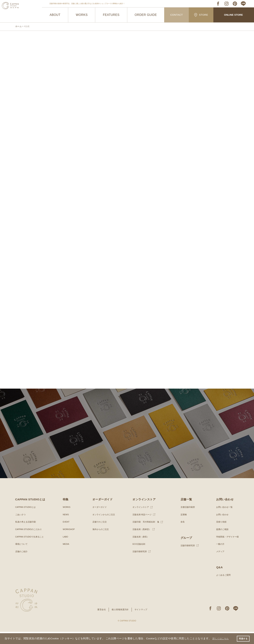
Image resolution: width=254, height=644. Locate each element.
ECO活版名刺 (138, 556)
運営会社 (100, 622)
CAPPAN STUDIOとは (27, 519)
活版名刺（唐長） (140, 549)
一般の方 (219, 556)
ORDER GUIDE (146, 15)
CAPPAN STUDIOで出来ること (31, 549)
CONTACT (177, 15)
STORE (201, 15)
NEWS (66, 526)
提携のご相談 (221, 541)
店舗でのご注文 (99, 534)
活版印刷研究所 (139, 563)
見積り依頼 (220, 534)
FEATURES (111, 15)
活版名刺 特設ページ (141, 526)
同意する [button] (243, 638)
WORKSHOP (69, 541)
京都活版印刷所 (187, 519)
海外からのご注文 (100, 541)
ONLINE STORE (234, 15)
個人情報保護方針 (120, 622)
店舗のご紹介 (22, 563)
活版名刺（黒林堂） (141, 541)
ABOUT (55, 15)
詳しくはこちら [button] (222, 638)
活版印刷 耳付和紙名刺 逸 (146, 534)
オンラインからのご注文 (103, 526)
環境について (22, 556)
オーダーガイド (99, 519)
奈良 (182, 534)
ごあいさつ (21, 526)
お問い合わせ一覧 (223, 519)
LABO (65, 549)
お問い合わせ (221, 526)
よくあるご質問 (222, 587)
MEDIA (66, 556)
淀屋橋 (183, 526)
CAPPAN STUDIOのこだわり (30, 541)
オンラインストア (140, 519)
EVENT (66, 534)
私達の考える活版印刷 (26, 534)
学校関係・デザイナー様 (226, 549)
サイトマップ (142, 622)
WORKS (82, 15)
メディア (219, 563)
